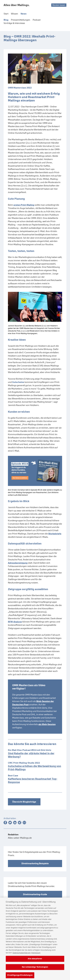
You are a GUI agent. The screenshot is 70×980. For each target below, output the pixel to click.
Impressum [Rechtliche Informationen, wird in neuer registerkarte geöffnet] (36, 957)
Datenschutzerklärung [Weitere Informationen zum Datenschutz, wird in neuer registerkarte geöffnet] (22, 957)
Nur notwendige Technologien (35, 971)
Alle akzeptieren (35, 963)
